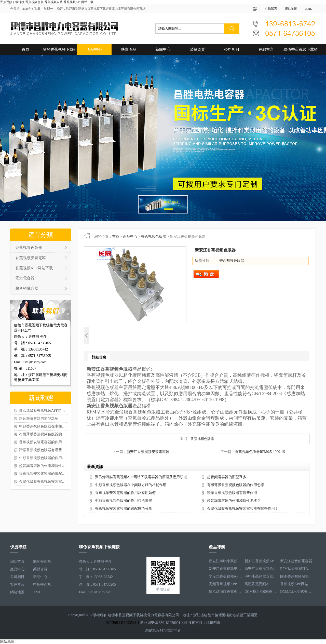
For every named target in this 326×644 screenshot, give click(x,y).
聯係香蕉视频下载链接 (301, 51)
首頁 (25, 49)
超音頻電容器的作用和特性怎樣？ (234, 501)
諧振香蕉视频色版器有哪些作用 (43, 450)
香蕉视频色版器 (29, 248)
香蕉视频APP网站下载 (34, 268)
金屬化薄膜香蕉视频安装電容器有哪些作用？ (43, 482)
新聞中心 (163, 49)
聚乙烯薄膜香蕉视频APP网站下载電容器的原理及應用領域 (43, 411)
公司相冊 (232, 49)
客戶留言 (17, 585)
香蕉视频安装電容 (31, 258)
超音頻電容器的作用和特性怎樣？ (43, 466)
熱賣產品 (129, 49)
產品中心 (94, 49)
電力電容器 (25, 278)
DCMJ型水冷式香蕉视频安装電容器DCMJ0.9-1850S (297, 592)
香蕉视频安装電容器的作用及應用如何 (43, 442)
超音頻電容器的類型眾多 (39, 418)
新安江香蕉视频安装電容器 (148, 452)
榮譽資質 (197, 49)
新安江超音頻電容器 (296, 562)
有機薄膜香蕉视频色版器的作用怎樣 (43, 434)
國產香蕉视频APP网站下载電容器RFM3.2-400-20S (297, 577)
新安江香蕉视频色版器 (261, 569)
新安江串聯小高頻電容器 (225, 562)
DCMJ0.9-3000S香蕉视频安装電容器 (261, 592)
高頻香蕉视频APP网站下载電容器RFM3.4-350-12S (225, 585)
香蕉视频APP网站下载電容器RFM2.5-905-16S (297, 585)
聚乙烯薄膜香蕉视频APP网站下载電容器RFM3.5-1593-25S (225, 592)
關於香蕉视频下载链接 (60, 51)
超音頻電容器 (27, 288)
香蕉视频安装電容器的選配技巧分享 (43, 474)
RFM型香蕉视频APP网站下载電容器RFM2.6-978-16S (297, 569)
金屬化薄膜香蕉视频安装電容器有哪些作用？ (243, 509)
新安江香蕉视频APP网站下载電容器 (261, 562)
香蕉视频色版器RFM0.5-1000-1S (260, 452)
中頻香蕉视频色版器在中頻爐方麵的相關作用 (43, 426)
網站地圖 (291, 9)
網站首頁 (17, 562)
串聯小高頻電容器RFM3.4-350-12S (261, 577)
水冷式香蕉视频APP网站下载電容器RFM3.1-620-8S (225, 577)
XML (309, 9)
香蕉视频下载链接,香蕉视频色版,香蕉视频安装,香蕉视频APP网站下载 (47, 2)
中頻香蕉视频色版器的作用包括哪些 (43, 458)
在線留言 (271, 9)
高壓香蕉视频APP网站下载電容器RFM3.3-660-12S (261, 585)
